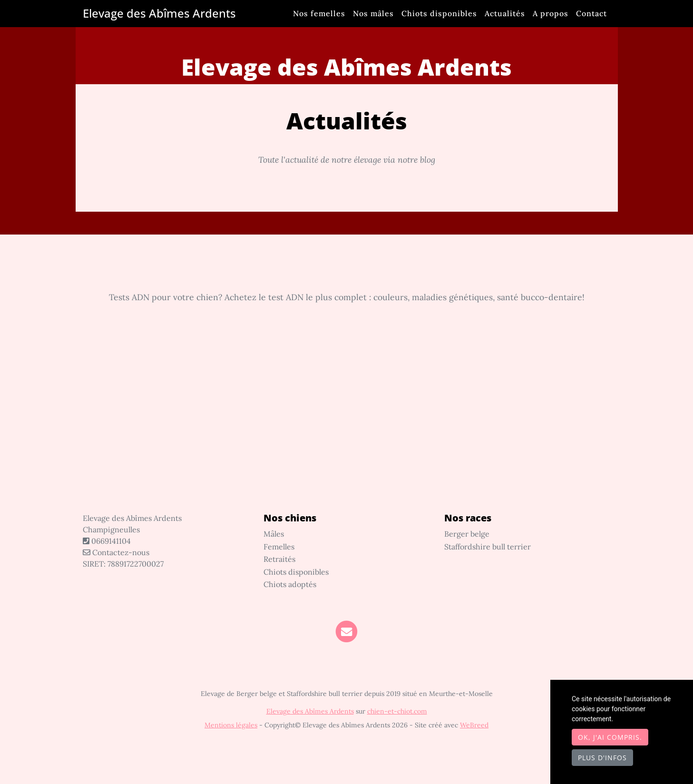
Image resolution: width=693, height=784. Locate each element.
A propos (551, 13)
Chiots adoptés (290, 584)
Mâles (274, 534)
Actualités (505, 13)
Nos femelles (319, 13)
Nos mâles (373, 13)
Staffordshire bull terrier (488, 547)
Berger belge (467, 534)
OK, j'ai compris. (610, 737)
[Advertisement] (347, 423)
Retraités (279, 559)
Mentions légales (231, 725)
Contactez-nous (116, 552)
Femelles (279, 547)
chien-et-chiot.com (397, 711)
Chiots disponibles (439, 13)
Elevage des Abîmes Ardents (159, 13)
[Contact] (346, 631)
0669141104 (111, 541)
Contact (591, 13)
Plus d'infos (602, 758)
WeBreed (474, 725)
